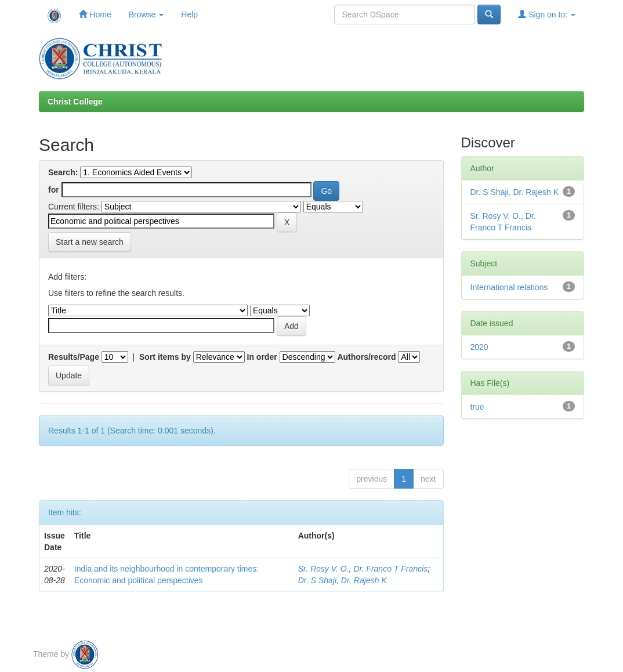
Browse (146, 15)
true (477, 407)
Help (189, 15)
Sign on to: (547, 14)
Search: (63, 172)
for (54, 190)
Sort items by (165, 357)
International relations (509, 287)
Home (95, 14)
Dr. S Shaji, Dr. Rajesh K (343, 580)
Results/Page (74, 357)
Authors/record (366, 357)
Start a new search (90, 242)
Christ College (75, 102)
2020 (479, 347)
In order (262, 357)
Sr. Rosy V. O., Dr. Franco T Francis (363, 569)
